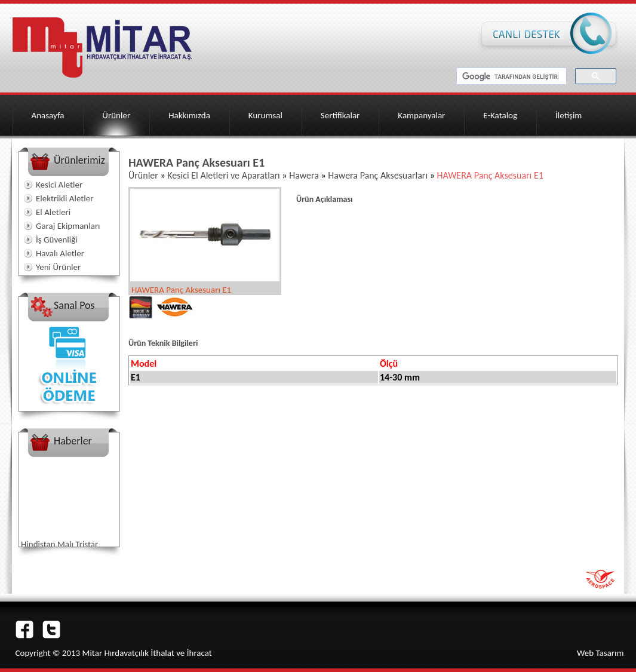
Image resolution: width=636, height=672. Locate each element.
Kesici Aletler (59, 185)
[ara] (510, 76)
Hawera (304, 175)
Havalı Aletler (60, 253)
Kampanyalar (421, 115)
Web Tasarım (600, 653)
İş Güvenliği (57, 240)
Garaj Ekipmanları (68, 226)
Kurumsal (265, 115)
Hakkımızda (189, 115)
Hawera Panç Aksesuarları (378, 175)
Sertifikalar (340, 115)
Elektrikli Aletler (64, 198)
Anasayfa (48, 115)
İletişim (569, 115)
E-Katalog (500, 115)
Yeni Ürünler (58, 267)
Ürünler (116, 115)
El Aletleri (53, 212)
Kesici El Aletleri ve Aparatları (223, 175)
